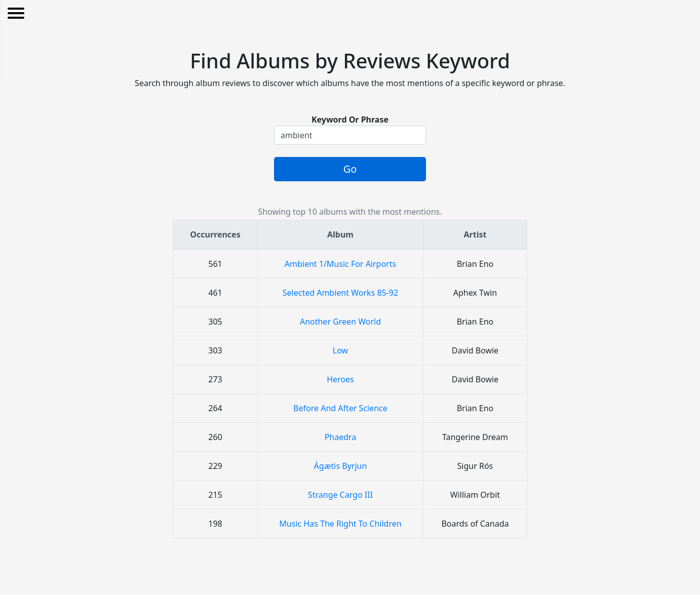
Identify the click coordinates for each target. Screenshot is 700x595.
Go (350, 169)
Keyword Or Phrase (350, 120)
